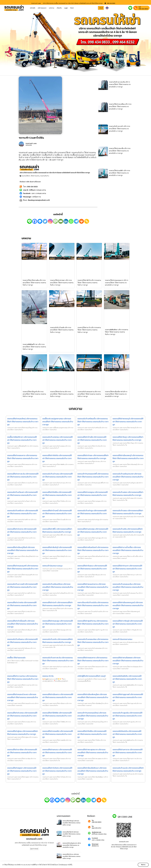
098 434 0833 (143, 9)
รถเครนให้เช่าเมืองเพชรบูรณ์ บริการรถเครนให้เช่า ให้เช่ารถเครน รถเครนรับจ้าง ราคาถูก (128, 605)
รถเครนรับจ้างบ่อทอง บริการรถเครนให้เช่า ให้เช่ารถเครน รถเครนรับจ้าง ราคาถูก (57, 440)
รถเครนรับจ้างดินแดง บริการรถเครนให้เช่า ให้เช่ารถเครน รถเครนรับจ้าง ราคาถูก (22, 642)
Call (140, 7)
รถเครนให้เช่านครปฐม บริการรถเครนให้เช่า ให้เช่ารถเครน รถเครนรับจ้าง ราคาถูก (93, 532)
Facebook (95, 838)
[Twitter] (45, 221)
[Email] (61, 221)
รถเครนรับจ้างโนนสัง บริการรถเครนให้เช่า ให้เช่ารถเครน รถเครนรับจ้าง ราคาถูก (62, 330)
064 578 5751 (97, 828)
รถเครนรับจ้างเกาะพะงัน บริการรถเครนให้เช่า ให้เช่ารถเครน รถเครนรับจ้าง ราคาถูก (58, 661)
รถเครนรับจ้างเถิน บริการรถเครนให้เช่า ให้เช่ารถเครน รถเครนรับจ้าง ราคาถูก (128, 530)
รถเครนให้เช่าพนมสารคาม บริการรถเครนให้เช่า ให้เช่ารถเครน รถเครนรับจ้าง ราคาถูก (93, 587)
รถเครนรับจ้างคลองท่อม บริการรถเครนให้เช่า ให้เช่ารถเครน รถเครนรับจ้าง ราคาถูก (93, 642)
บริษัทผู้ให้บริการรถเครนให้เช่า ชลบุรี (91, 676)
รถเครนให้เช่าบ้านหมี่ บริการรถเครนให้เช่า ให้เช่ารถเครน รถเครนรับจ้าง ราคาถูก (57, 514)
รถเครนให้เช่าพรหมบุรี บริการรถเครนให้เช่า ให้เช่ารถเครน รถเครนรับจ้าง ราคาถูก (128, 422)
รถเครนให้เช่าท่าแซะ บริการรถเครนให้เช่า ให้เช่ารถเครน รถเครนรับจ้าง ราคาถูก (93, 457)
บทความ (52, 8)
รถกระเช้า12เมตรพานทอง (122, 639)
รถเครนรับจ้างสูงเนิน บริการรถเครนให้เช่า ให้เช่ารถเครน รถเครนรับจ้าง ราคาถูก (127, 716)
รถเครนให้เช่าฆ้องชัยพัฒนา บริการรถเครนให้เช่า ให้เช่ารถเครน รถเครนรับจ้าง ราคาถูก (93, 771)
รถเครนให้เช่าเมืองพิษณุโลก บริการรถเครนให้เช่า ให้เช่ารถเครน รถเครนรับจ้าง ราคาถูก (93, 697)
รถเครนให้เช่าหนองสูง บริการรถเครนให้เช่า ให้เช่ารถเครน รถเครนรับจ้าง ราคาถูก (58, 624)
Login (66, 8)
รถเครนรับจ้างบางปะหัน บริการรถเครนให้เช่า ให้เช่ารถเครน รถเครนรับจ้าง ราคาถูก (120, 84)
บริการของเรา (42, 8)
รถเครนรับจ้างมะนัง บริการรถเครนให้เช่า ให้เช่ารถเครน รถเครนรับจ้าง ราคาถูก (128, 769)
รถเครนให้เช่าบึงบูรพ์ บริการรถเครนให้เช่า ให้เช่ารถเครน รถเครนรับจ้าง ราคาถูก (34, 394)
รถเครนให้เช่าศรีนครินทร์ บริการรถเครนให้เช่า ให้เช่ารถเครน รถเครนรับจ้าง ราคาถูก (93, 550)
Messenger (95, 844)
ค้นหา (72, 8)
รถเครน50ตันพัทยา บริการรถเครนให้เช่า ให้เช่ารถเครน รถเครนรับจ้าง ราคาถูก (117, 332)
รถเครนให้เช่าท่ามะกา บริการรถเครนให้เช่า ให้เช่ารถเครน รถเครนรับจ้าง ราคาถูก (127, 569)
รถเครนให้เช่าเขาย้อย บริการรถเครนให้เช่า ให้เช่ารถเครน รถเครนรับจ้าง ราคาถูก (22, 752)
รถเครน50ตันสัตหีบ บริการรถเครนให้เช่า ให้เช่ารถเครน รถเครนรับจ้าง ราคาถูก (127, 679)
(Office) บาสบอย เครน (99, 834)
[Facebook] (35, 221)
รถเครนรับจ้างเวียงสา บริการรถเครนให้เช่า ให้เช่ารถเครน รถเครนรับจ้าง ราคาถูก (22, 495)
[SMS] (55, 221)
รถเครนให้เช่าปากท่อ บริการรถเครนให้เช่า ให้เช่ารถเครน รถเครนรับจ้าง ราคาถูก (22, 605)
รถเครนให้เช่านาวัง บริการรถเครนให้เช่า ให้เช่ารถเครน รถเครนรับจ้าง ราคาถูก (89, 330)
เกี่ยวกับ (59, 8)
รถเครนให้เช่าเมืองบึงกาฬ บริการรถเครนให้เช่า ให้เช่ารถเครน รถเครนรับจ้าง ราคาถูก (116, 394)
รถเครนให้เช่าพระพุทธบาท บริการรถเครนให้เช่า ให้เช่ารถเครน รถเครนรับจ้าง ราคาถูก (93, 752)
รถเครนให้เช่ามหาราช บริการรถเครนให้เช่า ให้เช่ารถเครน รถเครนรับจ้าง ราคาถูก (128, 752)
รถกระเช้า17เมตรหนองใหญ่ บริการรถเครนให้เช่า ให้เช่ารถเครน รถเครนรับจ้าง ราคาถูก (93, 716)
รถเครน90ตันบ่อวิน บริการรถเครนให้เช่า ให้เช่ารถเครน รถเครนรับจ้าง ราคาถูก (127, 734)
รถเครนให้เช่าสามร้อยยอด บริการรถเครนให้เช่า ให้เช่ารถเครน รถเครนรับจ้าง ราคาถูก (128, 661)
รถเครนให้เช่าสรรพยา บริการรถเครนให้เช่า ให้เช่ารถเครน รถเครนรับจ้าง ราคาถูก (62, 283)
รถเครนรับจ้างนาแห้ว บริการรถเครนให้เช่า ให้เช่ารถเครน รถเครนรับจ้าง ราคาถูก (120, 129)
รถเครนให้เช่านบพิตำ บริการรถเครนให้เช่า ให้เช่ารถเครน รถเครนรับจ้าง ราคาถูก (120, 173)
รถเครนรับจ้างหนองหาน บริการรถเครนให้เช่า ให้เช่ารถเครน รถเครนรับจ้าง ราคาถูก (89, 394)
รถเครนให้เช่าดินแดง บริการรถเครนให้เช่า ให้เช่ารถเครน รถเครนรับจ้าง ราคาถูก (92, 569)
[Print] (81, 221)
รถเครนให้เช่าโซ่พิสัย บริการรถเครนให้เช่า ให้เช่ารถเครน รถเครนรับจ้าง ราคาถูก (57, 716)
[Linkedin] (66, 221)
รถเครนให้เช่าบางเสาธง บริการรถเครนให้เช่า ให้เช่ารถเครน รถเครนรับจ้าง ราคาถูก (23, 679)
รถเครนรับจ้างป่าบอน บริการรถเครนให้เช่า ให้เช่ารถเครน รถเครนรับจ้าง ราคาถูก (57, 477)
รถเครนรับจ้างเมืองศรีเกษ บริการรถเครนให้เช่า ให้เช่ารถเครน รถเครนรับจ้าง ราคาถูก (58, 587)
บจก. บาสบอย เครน (98, 840)
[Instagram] (50, 221)
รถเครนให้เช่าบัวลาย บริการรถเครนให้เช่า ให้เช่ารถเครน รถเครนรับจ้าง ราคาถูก (62, 394)
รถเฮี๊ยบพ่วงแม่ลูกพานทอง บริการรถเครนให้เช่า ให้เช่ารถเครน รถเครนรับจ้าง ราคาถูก (58, 422)
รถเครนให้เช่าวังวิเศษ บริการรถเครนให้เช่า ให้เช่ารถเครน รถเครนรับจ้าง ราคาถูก (57, 771)
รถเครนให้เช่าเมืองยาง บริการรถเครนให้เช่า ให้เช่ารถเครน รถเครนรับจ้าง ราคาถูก (58, 697)
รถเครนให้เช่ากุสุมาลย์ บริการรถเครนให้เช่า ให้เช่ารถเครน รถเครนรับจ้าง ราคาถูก (128, 697)
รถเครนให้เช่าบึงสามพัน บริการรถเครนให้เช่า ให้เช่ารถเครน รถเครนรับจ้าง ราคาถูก (34, 283)
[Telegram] (76, 221)
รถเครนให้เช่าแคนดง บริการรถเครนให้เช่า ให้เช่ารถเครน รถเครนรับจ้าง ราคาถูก (57, 752)
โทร (93, 820)
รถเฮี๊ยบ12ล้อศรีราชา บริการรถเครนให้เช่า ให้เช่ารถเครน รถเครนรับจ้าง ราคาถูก (22, 440)
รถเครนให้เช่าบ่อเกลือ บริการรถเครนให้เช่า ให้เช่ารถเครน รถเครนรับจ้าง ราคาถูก (120, 151)
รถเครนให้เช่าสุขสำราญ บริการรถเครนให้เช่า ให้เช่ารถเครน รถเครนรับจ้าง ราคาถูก (93, 624)
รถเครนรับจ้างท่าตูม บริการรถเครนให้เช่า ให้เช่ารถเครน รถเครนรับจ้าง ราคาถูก (92, 514)
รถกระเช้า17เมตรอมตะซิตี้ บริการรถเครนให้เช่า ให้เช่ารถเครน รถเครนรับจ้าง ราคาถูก (93, 477)
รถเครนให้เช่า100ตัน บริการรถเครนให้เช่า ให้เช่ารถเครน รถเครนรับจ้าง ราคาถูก (57, 458)
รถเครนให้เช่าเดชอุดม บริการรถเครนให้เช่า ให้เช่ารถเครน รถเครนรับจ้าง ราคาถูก (93, 495)
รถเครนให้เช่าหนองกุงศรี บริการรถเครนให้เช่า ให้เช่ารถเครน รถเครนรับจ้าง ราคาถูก (23, 569)
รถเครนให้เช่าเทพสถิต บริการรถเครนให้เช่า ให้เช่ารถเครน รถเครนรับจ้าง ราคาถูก (58, 734)
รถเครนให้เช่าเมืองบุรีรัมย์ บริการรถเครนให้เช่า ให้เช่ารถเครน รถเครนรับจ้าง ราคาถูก (23, 550)
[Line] (29, 221)
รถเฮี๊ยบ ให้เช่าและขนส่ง (16, 658)
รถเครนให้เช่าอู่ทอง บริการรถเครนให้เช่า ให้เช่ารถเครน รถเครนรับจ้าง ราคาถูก (23, 733)
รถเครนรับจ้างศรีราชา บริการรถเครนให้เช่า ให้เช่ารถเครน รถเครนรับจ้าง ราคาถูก (23, 514)
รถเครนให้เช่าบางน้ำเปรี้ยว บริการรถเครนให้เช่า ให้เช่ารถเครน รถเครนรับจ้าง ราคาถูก (128, 550)
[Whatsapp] (71, 221)
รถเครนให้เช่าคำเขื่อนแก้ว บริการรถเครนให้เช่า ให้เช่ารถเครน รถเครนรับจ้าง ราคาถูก (23, 624)
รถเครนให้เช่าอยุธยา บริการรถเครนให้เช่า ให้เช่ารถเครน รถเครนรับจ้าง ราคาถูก (22, 771)
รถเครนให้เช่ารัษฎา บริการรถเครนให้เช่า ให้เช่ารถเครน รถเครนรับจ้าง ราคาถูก (128, 438)
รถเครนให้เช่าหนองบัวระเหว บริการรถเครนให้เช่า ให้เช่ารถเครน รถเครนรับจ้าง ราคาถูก (23, 697)
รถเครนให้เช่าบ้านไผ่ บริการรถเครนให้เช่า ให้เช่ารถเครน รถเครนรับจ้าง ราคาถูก (92, 440)
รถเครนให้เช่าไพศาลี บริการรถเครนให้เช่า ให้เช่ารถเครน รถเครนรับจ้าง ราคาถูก (72, 834)
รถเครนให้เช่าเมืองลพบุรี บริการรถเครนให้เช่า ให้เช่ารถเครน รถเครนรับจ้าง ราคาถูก (128, 458)
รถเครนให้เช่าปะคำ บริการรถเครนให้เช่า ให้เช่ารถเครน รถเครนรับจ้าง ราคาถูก (58, 604)
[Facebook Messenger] (40, 221)
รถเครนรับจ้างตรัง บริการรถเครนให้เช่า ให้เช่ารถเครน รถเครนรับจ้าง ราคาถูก (58, 641)
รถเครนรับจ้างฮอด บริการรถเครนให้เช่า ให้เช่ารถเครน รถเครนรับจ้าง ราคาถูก (128, 494)
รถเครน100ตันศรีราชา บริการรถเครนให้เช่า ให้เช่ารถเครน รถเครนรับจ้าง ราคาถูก (34, 347)
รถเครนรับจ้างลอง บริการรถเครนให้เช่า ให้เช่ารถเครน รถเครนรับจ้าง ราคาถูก (128, 512)
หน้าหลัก (33, 8)
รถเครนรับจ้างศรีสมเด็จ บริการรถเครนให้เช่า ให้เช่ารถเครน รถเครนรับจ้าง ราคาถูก (93, 422)
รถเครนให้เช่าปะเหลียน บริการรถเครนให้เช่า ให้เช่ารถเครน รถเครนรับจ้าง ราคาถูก (120, 106)
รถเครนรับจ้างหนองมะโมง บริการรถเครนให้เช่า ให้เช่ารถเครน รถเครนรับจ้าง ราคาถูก (128, 587)
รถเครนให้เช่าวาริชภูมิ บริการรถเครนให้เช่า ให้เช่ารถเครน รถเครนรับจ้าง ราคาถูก (128, 624)
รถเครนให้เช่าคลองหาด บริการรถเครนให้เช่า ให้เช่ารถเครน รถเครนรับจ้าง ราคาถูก (23, 458)
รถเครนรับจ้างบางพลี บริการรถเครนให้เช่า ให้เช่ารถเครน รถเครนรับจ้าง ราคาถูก (22, 587)
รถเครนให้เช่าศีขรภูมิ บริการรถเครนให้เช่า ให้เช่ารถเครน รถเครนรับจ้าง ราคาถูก (72, 823)
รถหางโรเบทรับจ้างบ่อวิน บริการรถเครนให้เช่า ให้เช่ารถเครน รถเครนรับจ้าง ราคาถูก (93, 605)
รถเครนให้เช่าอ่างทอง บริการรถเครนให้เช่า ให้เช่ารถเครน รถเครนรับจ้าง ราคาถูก (22, 716)
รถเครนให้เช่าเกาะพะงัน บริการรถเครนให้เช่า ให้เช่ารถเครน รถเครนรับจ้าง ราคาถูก (23, 477)
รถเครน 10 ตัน (48, 676)
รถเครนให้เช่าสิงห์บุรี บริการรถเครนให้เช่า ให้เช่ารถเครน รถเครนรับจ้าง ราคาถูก (57, 550)
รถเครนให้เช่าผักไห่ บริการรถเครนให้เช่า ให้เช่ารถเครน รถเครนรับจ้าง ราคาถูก (89, 283)
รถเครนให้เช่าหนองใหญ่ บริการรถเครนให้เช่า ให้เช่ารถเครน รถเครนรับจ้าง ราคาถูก (23, 422)
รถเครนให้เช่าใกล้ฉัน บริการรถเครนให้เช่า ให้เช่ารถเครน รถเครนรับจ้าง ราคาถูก (57, 495)
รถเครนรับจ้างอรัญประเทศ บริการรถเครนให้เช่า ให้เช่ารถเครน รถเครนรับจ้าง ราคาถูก (128, 477)
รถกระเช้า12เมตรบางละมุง (52, 566)
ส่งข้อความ (95, 846)
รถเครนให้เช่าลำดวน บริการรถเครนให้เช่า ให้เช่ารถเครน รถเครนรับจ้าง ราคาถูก (72, 856)
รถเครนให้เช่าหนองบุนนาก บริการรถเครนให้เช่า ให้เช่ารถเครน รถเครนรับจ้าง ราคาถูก (117, 283)
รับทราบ (143, 865)
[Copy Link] (87, 221)
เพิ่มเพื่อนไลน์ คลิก (97, 832)
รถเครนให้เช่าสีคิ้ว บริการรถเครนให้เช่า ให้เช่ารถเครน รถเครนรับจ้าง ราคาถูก (57, 530)
